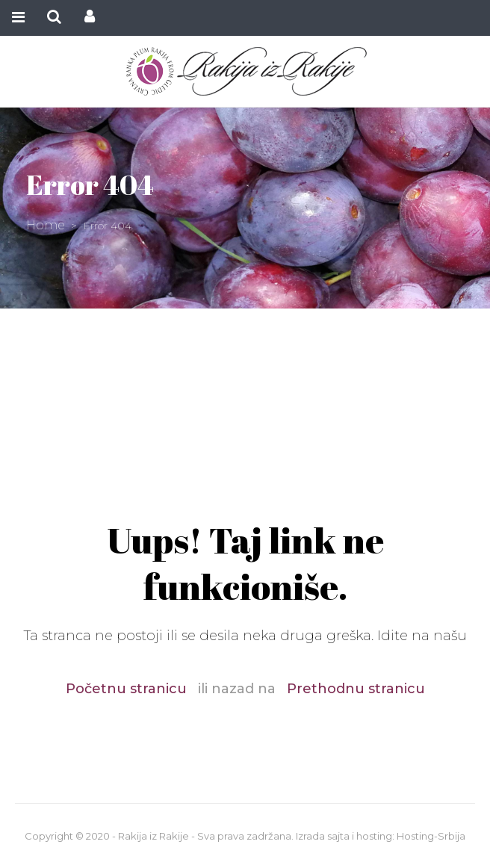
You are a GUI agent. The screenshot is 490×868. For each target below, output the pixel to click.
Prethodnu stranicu (356, 689)
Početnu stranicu (126, 689)
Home (46, 225)
